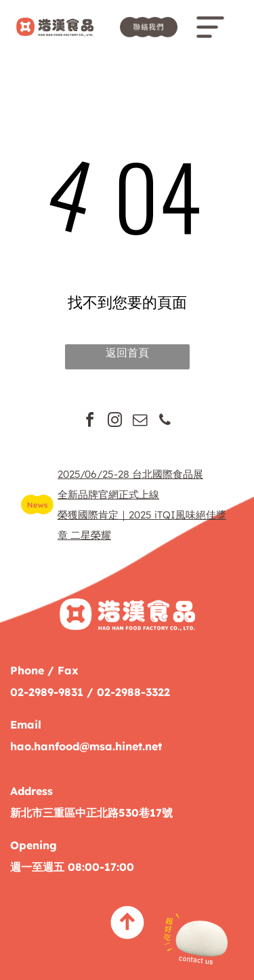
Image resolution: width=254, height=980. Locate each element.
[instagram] (114, 422)
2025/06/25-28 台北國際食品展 (130, 474)
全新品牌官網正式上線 (108, 494)
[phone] (165, 422)
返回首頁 (127, 352)
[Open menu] (210, 27)
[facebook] (89, 422)
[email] (140, 422)
